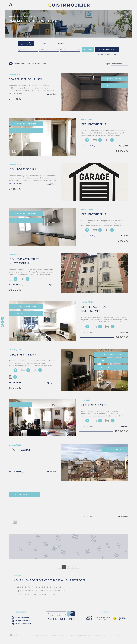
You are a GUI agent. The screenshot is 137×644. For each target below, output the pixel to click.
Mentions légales (87, 635)
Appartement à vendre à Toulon (39, 587)
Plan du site (78, 635)
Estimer (61, 43)
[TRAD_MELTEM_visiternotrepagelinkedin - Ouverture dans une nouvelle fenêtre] (2, 322)
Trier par (107, 64)
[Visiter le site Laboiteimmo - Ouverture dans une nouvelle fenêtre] (16, 635)
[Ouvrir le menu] (126, 5)
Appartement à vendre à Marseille (41, 591)
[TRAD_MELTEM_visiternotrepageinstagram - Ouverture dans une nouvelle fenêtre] (2, 326)
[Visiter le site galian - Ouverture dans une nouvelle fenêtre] (122, 618)
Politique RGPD (111, 635)
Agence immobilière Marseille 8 (21, 16)
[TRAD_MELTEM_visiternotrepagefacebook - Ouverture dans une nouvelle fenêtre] (2, 318)
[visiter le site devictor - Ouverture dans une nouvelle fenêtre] (103, 618)
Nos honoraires (69, 635)
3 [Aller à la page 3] (73, 567)
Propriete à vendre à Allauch (37, 595)
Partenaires (97, 635)
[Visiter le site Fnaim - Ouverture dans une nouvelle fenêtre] (115, 618)
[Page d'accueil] (69, 5)
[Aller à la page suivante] (77, 567)
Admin (103, 635)
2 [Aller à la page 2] (69, 567)
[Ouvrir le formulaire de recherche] (88, 50)
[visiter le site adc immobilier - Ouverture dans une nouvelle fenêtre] (89, 618)
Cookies (118, 635)
